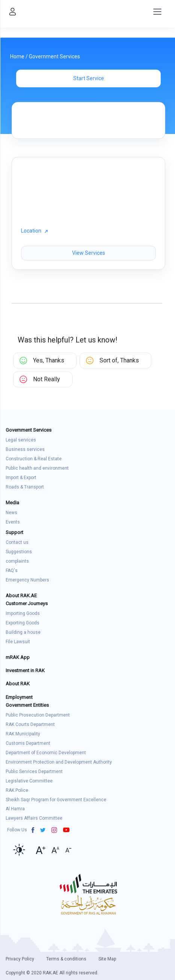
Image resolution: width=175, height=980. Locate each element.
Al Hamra (15, 809)
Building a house (23, 632)
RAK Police (17, 790)
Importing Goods (23, 613)
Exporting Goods (23, 623)
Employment (19, 697)
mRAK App (18, 657)
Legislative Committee (29, 781)
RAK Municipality (23, 734)
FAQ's (12, 571)
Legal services (21, 440)
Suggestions (19, 552)
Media (12, 503)
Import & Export (21, 478)
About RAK (18, 684)
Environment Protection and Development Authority (59, 762)
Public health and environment (37, 468)
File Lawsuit (18, 642)
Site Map (107, 959)
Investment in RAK (25, 670)
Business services (25, 449)
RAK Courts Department (30, 724)
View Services (89, 253)
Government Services (54, 56)
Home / (20, 56)
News (11, 513)
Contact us (17, 542)
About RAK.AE (21, 596)
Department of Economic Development (46, 753)
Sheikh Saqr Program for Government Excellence (56, 800)
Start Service (89, 78)
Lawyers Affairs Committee (34, 818)
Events (13, 522)
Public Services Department (34, 772)
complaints (17, 561)
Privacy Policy (20, 959)
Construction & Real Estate (34, 459)
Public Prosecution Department (38, 715)
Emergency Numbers (27, 580)
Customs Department (28, 743)
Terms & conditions (66, 959)
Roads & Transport (25, 487)
